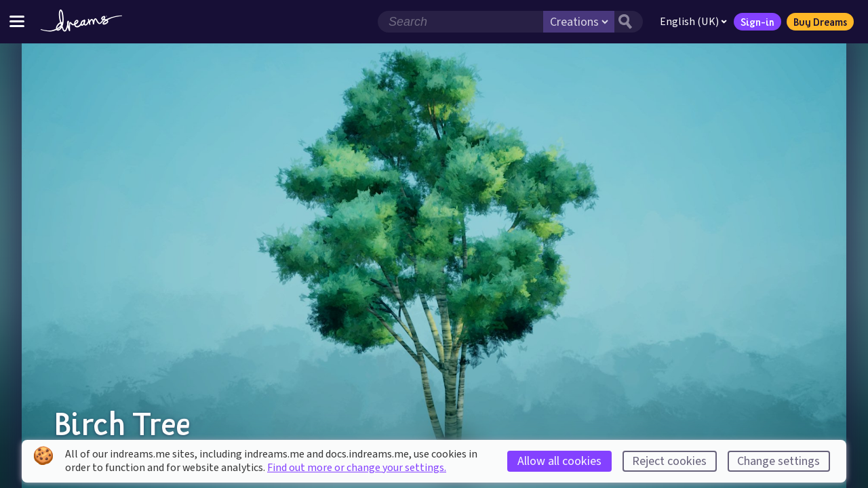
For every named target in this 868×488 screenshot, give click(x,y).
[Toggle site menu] (17, 21)
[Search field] (460, 22)
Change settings (778, 461)
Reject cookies (669, 461)
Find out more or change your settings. (357, 468)
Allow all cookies (559, 461)
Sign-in (757, 22)
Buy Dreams (820, 22)
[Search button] (629, 22)
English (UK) (693, 22)
